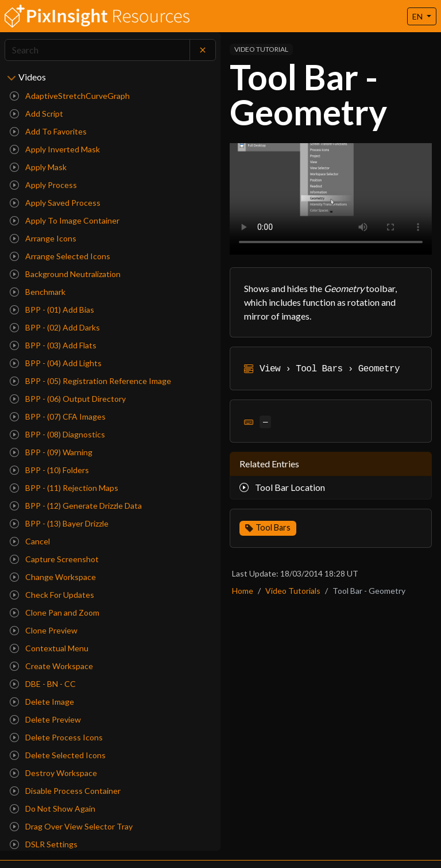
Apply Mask (38, 167)
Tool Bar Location (282, 487)
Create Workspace (51, 666)
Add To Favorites (48, 131)
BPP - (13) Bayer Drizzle (59, 523)
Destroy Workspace (53, 773)
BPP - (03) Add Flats (53, 345)
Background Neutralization (65, 274)
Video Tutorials (293, 591)
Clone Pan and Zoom (55, 612)
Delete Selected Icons (58, 755)
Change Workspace (53, 577)
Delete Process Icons (56, 737)
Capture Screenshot (54, 559)
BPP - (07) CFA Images (58, 416)
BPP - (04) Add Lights (56, 363)
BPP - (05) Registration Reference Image (90, 381)
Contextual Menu (49, 648)
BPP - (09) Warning (51, 452)
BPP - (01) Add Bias (52, 310)
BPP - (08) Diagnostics (57, 434)
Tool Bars (273, 527)
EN (418, 16)
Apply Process (43, 185)
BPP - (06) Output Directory (68, 399)
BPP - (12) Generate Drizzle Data (76, 506)
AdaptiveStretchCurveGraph (70, 96)
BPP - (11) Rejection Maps (64, 488)
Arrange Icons (43, 238)
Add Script (36, 114)
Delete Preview (45, 719)
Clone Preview (44, 630)
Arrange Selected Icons (60, 256)
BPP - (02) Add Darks (55, 327)
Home (243, 591)
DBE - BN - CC (43, 684)
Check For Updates (52, 595)
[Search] (97, 50)
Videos (32, 77)
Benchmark (38, 292)
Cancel (30, 541)
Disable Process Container (65, 791)
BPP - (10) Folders (49, 470)
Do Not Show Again (53, 809)
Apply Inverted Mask (55, 149)
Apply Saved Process (55, 203)
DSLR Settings (44, 844)
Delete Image (42, 702)
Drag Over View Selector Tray (71, 826)
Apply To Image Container (65, 220)
